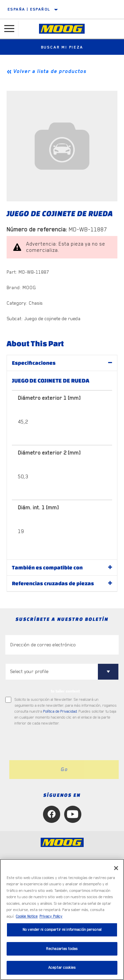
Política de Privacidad (60, 711)
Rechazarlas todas (62, 949)
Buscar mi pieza (62, 47)
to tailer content (65, 691)
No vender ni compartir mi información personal (62, 930)
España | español (29, 9)
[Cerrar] (116, 868)
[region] (62, 919)
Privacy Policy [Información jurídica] (51, 916)
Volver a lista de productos (50, 71)
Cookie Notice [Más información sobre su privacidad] (27, 916)
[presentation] (61, 743)
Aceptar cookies (62, 968)
